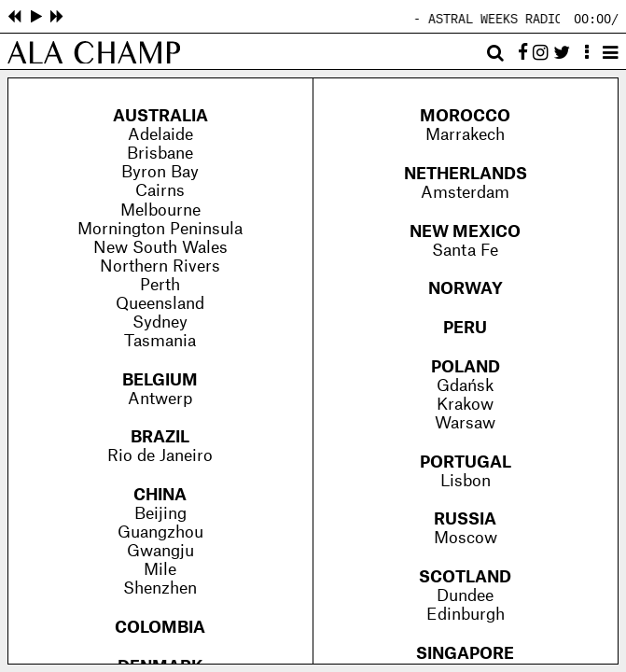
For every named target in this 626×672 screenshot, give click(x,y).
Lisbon (466, 481)
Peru (465, 328)
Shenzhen (160, 588)
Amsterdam (465, 193)
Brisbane (160, 154)
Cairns (160, 191)
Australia (160, 116)
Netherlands (466, 174)
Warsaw (465, 423)
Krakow (465, 405)
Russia (465, 519)
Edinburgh (466, 615)
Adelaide (160, 135)
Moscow (466, 538)
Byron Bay (160, 172)
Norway (466, 289)
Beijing (160, 514)
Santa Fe (465, 251)
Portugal (466, 462)
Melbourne (160, 210)
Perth (160, 285)
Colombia (160, 628)
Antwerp (160, 399)
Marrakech (465, 135)
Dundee (465, 596)
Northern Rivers (160, 266)
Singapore (465, 654)
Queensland (160, 304)
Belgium (160, 380)
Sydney (160, 322)
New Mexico (465, 232)
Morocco (465, 116)
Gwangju (160, 551)
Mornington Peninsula (160, 229)
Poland (466, 367)
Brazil (160, 437)
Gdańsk (465, 386)
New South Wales (160, 248)
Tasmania (160, 341)
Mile (160, 570)
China (160, 495)
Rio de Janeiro (160, 456)
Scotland (465, 577)
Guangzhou (160, 532)
